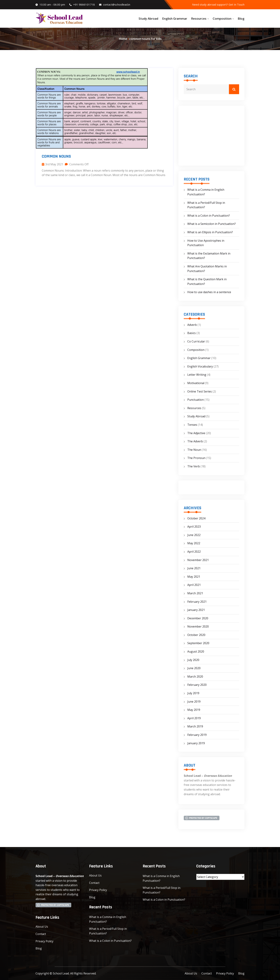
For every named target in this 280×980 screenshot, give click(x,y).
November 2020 (198, 626)
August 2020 (196, 651)
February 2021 (197, 602)
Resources (199, 18)
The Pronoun (196, 458)
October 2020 (196, 635)
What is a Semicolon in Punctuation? (212, 224)
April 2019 (194, 718)
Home (123, 39)
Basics (192, 333)
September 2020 (198, 643)
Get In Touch (237, 4)
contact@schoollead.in (115, 4)
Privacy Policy (44, 941)
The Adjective (196, 433)
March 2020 (195, 677)
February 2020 (197, 685)
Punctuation (196, 400)
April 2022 (194, 552)
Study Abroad (148, 18)
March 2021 (195, 593)
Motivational (196, 383)
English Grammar (175, 18)
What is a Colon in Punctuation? (209, 216)
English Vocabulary (200, 366)
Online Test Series (200, 391)
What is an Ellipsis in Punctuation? (210, 232)
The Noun (194, 450)
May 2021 (194, 577)
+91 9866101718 (82, 4)
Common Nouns (56, 156)
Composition (222, 18)
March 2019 (195, 726)
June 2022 (194, 535)
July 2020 (193, 660)
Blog (241, 18)
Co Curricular (196, 341)
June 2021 (194, 568)
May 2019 (194, 710)
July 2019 (193, 693)
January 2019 (196, 743)
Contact (41, 934)
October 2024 (196, 518)
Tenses (192, 425)
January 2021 (196, 610)
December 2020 (198, 618)
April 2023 (194, 527)
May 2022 (194, 543)
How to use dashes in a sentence (209, 292)
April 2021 (194, 585)
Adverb (192, 325)
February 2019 (197, 735)
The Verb (194, 466)
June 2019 (194, 702)
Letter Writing (197, 375)
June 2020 (194, 668)
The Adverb (195, 441)
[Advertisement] (211, 136)
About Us (42, 927)
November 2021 (198, 560)
